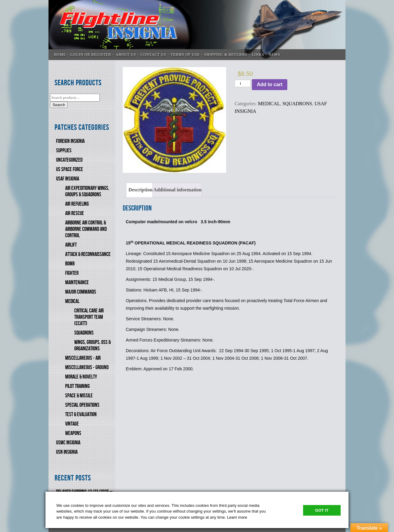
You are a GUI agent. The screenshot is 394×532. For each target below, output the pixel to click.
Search (59, 105)
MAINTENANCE (77, 283)
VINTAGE (72, 424)
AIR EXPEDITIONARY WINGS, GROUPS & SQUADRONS (87, 191)
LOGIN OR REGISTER (91, 55)
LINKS (258, 55)
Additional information (177, 190)
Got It (322, 510)
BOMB (70, 264)
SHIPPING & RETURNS (226, 55)
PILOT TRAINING (77, 386)
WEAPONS (73, 433)
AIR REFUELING (77, 204)
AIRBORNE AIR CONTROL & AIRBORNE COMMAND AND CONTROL (86, 229)
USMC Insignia (68, 443)
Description (140, 190)
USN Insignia (67, 452)
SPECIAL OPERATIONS (82, 405)
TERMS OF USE (185, 55)
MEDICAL (72, 301)
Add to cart (269, 84)
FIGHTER (72, 273)
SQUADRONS (84, 333)
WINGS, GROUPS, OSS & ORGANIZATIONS (92, 345)
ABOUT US (126, 55)
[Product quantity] (243, 83)
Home (60, 55)
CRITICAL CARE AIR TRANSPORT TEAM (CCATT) (89, 317)
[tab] (139, 190)
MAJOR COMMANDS (81, 292)
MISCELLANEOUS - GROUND (87, 367)
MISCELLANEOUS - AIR (83, 358)
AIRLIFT (71, 245)
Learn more (237, 517)
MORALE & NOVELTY (81, 377)
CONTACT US (153, 55)
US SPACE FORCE (70, 169)
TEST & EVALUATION (81, 414)
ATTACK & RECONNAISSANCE (88, 254)
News (275, 55)
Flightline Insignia (197, 30)
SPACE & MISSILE (79, 396)
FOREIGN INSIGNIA (70, 141)
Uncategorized (69, 160)
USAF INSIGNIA (68, 179)
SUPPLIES (64, 151)
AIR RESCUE (75, 213)
